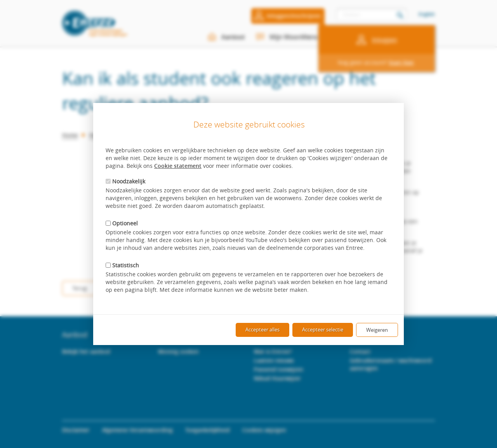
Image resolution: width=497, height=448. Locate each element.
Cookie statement (178, 166)
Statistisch (122, 265)
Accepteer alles (262, 329)
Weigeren (377, 330)
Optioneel (122, 223)
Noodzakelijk (125, 181)
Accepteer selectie (323, 329)
